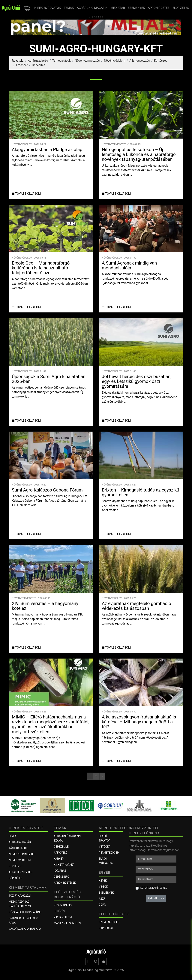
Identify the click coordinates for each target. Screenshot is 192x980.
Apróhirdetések (65, 883)
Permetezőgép (109, 853)
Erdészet (22, 65)
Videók (103, 887)
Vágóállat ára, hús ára (25, 929)
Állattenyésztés (140, 61)
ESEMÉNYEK (136, 8)
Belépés (59, 911)
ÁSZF (102, 899)
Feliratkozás (156, 898)
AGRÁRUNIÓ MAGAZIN (92, 8)
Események (106, 893)
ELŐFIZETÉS (181, 8)
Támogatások (61, 61)
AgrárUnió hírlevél (153, 888)
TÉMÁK (69, 8)
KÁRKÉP (59, 859)
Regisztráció (63, 905)
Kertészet (160, 61)
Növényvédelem (115, 61)
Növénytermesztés (87, 61)
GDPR (102, 905)
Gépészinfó (61, 877)
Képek (103, 881)
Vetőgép (105, 847)
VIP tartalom (63, 917)
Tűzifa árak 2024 (20, 896)
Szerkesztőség (109, 922)
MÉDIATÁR (118, 8)
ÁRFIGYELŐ (61, 853)
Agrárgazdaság (38, 61)
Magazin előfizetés (67, 923)
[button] (27, 8)
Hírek (12, 836)
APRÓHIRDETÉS (159, 8)
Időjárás (60, 871)
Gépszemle (61, 847)
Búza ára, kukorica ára (25, 912)
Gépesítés (39, 65)
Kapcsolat (106, 928)
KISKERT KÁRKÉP (64, 865)
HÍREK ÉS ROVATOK (48, 8)
